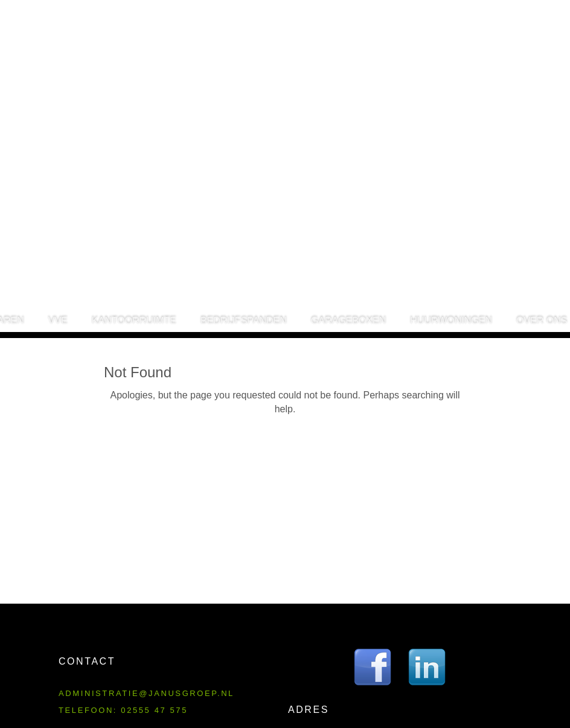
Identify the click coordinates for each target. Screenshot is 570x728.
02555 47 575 (154, 710)
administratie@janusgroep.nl (146, 693)
